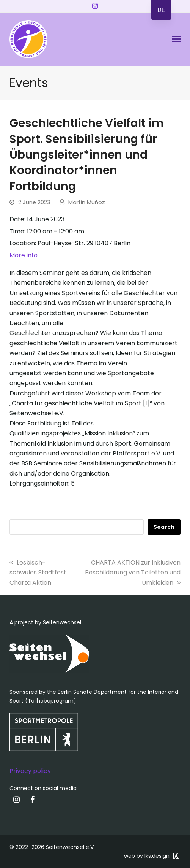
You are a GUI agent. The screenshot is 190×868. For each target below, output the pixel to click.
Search (164, 527)
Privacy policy (30, 771)
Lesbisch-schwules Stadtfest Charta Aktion (38, 573)
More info (24, 255)
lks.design (157, 856)
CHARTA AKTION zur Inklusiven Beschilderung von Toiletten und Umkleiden (133, 573)
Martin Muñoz (87, 202)
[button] (176, 39)
